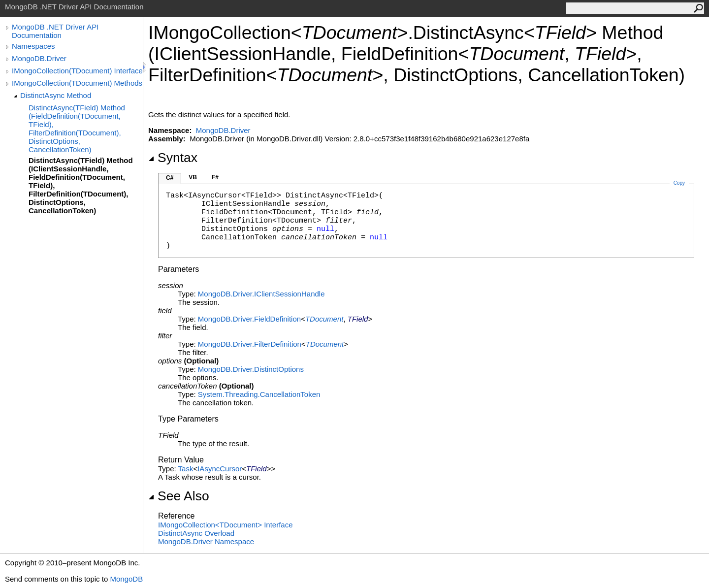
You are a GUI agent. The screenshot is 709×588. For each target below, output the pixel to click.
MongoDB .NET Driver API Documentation (55, 31)
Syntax (173, 158)
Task (186, 469)
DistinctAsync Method (56, 95)
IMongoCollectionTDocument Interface (226, 525)
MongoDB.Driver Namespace (206, 541)
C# (170, 178)
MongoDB (126, 579)
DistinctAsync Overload (196, 533)
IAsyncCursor (220, 469)
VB (193, 177)
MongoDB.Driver (39, 58)
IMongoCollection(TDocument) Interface (77, 71)
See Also (179, 496)
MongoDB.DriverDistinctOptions (251, 369)
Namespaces (33, 46)
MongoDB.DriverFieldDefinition (249, 319)
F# (215, 177)
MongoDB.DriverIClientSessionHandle (261, 294)
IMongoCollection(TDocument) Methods (77, 83)
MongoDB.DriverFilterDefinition (250, 344)
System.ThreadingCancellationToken (259, 394)
